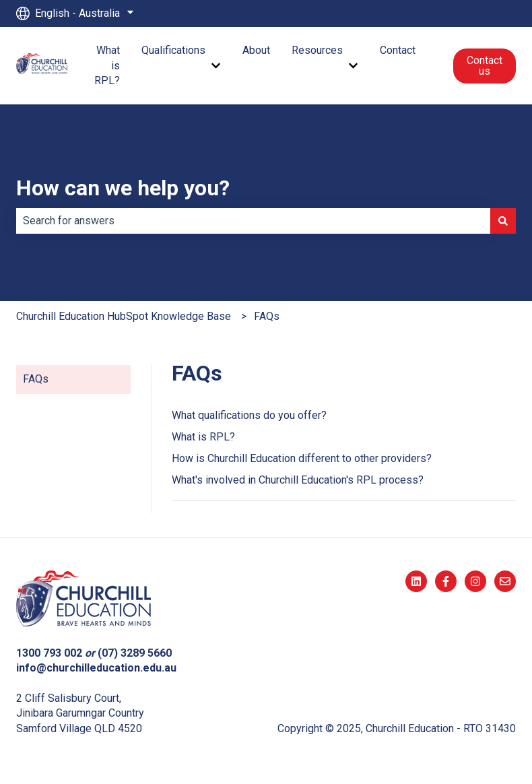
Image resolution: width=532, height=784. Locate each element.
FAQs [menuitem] (36, 379)
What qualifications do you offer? (249, 415)
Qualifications (173, 50)
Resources (317, 50)
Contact (398, 50)
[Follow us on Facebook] (446, 581)
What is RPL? (107, 65)
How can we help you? (123, 188)
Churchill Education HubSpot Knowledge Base (124, 316)
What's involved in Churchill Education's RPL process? (298, 480)
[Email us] (505, 581)
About (256, 50)
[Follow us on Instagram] (475, 581)
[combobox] (253, 221)
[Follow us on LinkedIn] (416, 581)
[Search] (503, 221)
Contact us (485, 66)
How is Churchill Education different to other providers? (302, 458)
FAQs (267, 316)
